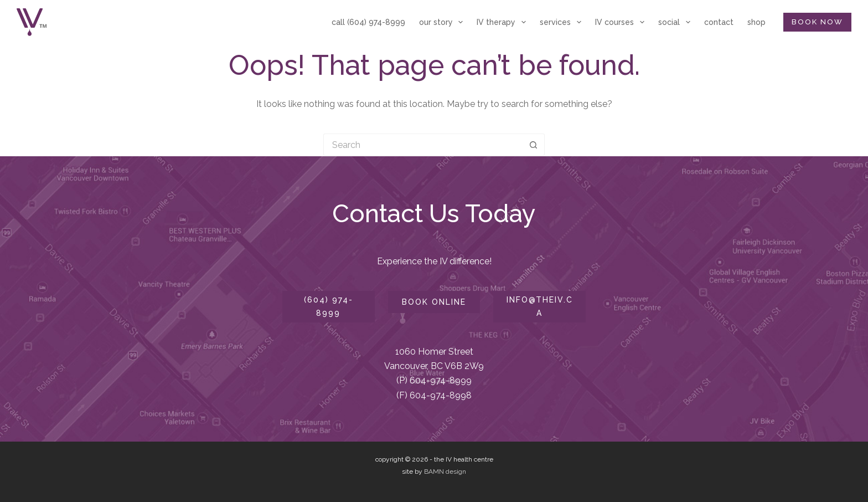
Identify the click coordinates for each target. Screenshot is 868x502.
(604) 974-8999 (329, 306)
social (676, 22)
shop (756, 22)
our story (443, 22)
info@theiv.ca (540, 306)
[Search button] (534, 145)
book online (434, 302)
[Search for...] (423, 145)
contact (719, 22)
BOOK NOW (817, 22)
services (563, 22)
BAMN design (445, 472)
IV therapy (503, 22)
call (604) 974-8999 (368, 22)
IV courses (622, 22)
